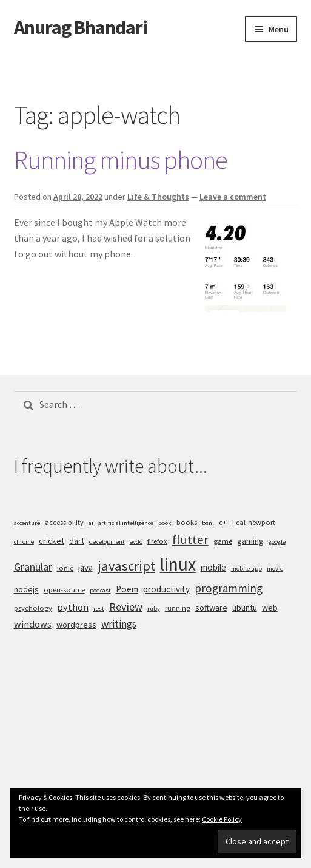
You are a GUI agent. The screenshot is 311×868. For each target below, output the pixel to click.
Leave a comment (233, 197)
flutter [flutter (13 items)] (190, 540)
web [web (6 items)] (270, 608)
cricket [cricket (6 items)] (52, 541)
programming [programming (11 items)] (229, 588)
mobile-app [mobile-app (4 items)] (246, 568)
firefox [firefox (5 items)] (157, 541)
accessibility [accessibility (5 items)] (64, 522)
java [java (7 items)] (85, 567)
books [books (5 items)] (187, 522)
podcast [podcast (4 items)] (100, 590)
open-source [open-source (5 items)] (64, 590)
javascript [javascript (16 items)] (126, 566)
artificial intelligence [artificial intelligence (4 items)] (126, 523)
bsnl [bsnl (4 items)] (208, 523)
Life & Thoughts (158, 197)
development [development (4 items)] (107, 542)
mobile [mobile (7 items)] (213, 567)
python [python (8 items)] (73, 607)
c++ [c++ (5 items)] (225, 522)
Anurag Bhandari (81, 27)
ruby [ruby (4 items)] (154, 609)
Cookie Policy (222, 819)
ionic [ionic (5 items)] (65, 568)
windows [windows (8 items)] (33, 624)
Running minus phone (121, 160)
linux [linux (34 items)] (178, 564)
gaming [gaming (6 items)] (250, 541)
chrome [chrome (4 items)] (24, 542)
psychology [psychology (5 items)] (33, 608)
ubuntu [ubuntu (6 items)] (245, 608)
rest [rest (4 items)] (99, 609)
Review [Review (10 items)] (126, 607)
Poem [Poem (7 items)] (127, 589)
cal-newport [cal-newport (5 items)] (256, 522)
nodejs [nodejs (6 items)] (26, 589)
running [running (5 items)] (178, 608)
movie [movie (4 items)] (275, 568)
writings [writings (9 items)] (119, 624)
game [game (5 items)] (223, 541)
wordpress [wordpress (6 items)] (76, 625)
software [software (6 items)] (211, 608)
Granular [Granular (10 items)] (33, 567)
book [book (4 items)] (165, 523)
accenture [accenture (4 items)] (27, 523)
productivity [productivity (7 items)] (166, 589)
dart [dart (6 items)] (77, 541)
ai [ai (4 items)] (91, 523)
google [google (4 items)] (277, 542)
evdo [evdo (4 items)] (136, 542)
